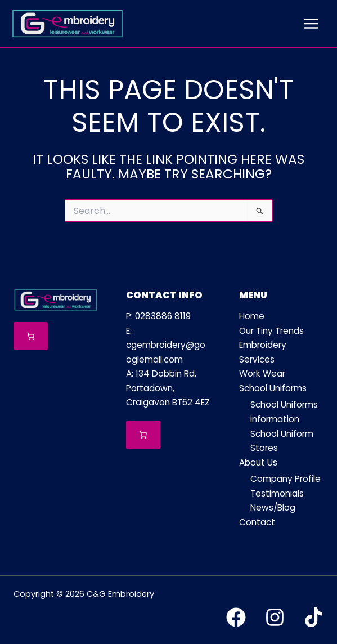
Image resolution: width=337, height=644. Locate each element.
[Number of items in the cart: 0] (31, 336)
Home (252, 316)
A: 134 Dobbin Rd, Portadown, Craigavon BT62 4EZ (168, 388)
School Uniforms (273, 388)
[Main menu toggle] (311, 24)
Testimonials (277, 493)
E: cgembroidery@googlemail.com (166, 345)
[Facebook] (236, 617)
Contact (257, 522)
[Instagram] (275, 617)
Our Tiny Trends (271, 331)
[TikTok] (314, 617)
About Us (258, 462)
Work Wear (262, 374)
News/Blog (273, 507)
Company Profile (286, 479)
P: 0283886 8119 (158, 316)
